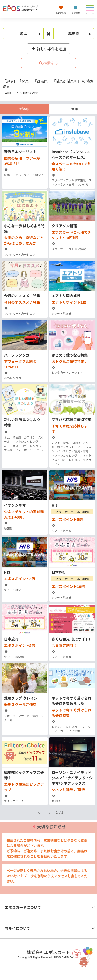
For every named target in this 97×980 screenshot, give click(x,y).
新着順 (24, 109)
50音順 (73, 109)
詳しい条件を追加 (48, 49)
